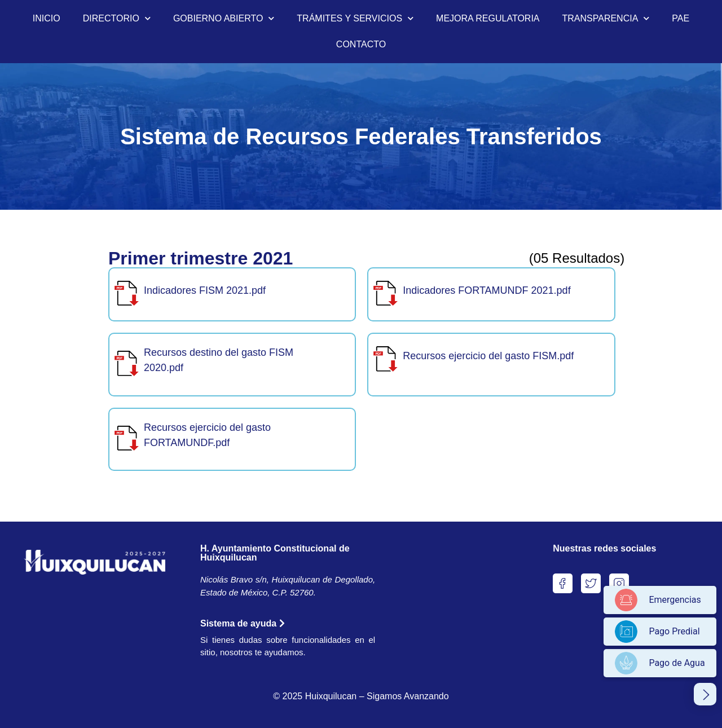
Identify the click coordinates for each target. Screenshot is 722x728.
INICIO (47, 18)
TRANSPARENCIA (606, 18)
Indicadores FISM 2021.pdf (205, 290)
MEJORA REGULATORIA (488, 18)
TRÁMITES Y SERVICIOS (355, 18)
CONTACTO (361, 44)
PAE (681, 18)
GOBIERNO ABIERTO (224, 18)
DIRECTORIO (117, 18)
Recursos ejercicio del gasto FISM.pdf (488, 356)
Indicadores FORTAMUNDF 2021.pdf (487, 290)
